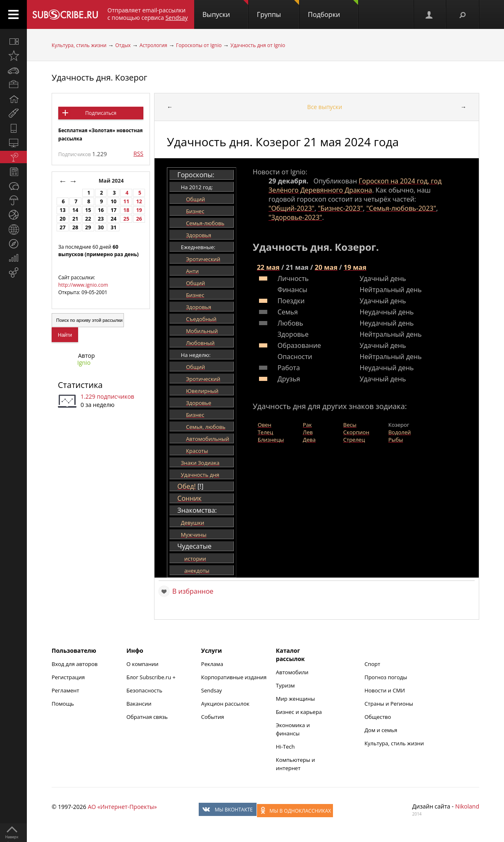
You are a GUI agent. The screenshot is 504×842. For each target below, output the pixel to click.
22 (88, 219)
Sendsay (212, 690)
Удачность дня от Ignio (258, 45)
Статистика (80, 385)
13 (62, 210)
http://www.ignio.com (83, 285)
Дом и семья (381, 730)
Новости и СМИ (385, 690)
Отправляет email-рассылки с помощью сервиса (148, 14)
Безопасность (144, 690)
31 (114, 227)
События (213, 717)
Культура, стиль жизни (79, 45)
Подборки (333, 10)
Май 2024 (112, 181)
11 (126, 201)
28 (75, 227)
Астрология (153, 45)
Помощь (63, 704)
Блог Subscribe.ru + (152, 677)
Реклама (212, 664)
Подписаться (101, 113)
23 (101, 219)
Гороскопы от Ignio (199, 45)
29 (88, 227)
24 (114, 219)
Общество (378, 717)
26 (139, 219)
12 (139, 201)
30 (101, 227)
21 (75, 219)
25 (126, 219)
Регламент (65, 690)
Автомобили (292, 672)
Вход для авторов (75, 664)
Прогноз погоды (386, 677)
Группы (278, 10)
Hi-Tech (285, 747)
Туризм (285, 685)
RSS (138, 153)
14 (75, 210)
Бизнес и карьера (299, 712)
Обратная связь (147, 717)
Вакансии (139, 704)
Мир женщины (296, 699)
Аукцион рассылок (225, 704)
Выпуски (225, 10)
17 (114, 210)
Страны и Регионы (389, 704)
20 (62, 219)
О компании (143, 664)
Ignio (84, 363)
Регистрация (68, 677)
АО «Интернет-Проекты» (122, 807)
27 (62, 227)
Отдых (123, 45)
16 (101, 210)
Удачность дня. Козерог (99, 77)
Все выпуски (325, 107)
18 (126, 210)
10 (114, 201)
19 (139, 210)
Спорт (372, 664)
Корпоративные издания (234, 677)
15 (88, 210)
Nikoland (467, 806)
